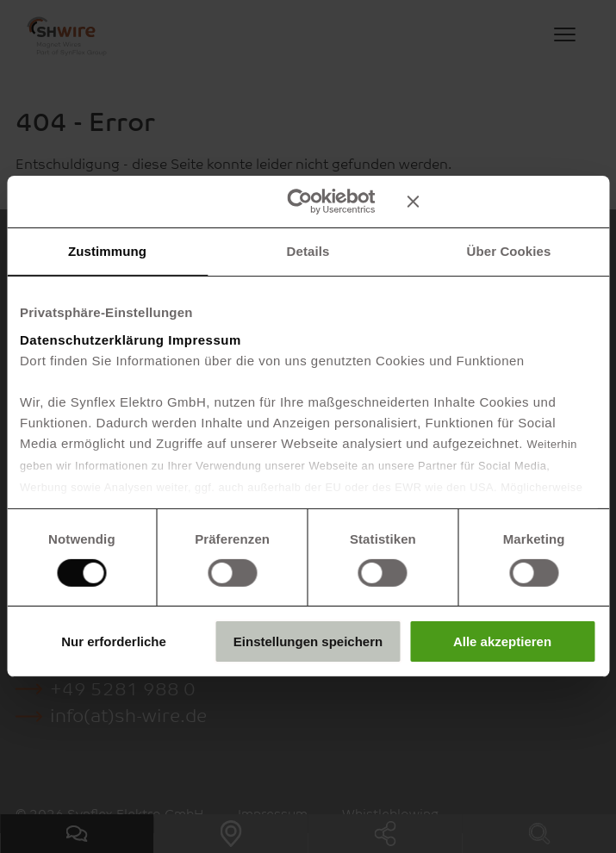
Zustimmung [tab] (107, 251)
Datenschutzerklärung (92, 339)
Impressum (205, 339)
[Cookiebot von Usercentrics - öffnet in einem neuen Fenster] (299, 202)
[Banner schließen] (501, 202)
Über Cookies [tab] (509, 251)
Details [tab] (308, 251)
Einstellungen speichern (308, 641)
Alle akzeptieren (502, 641)
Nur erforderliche (114, 641)
